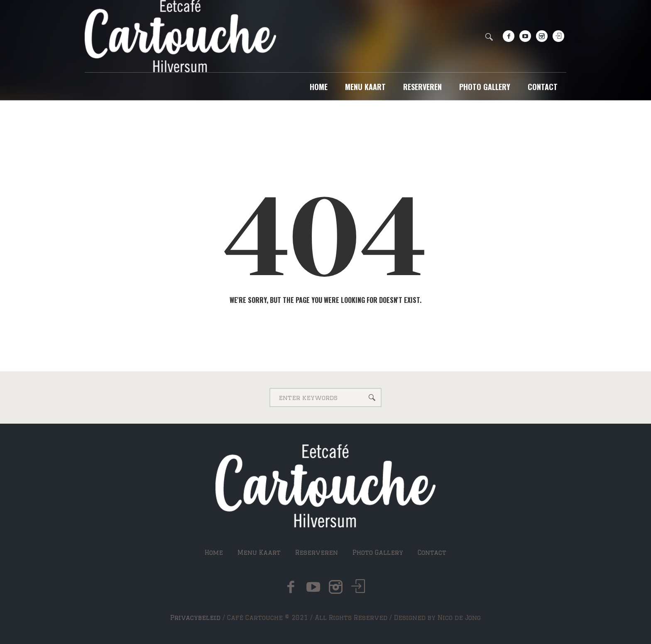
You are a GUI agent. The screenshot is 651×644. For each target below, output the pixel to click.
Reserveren (317, 553)
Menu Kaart (259, 553)
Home (214, 553)
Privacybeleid (195, 618)
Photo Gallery (378, 553)
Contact (432, 553)
